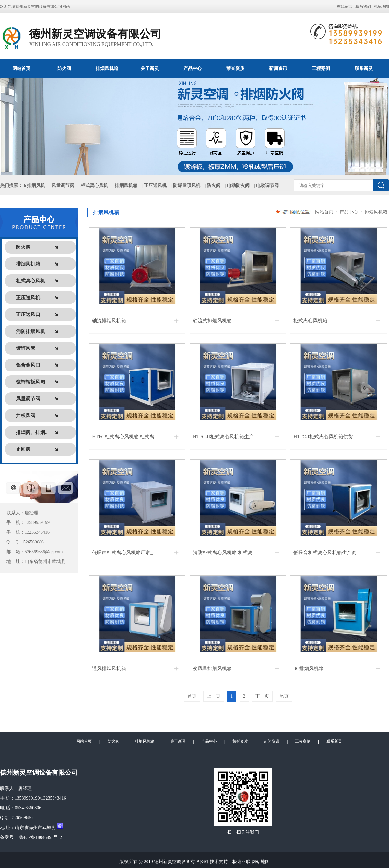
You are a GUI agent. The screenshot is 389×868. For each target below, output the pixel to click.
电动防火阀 (238, 185)
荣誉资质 (235, 68)
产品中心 (193, 68)
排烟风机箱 (107, 68)
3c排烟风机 (34, 185)
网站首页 (21, 68)
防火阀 (64, 68)
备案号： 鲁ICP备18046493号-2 (31, 837)
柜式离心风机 (94, 185)
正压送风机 (155, 185)
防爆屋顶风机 (187, 185)
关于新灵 (150, 68)
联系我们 (363, 6)
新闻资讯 (278, 68)
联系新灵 (364, 68)
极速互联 (242, 862)
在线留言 (345, 6)
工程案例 (321, 68)
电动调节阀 (267, 185)
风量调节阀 (63, 185)
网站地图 (381, 6)
